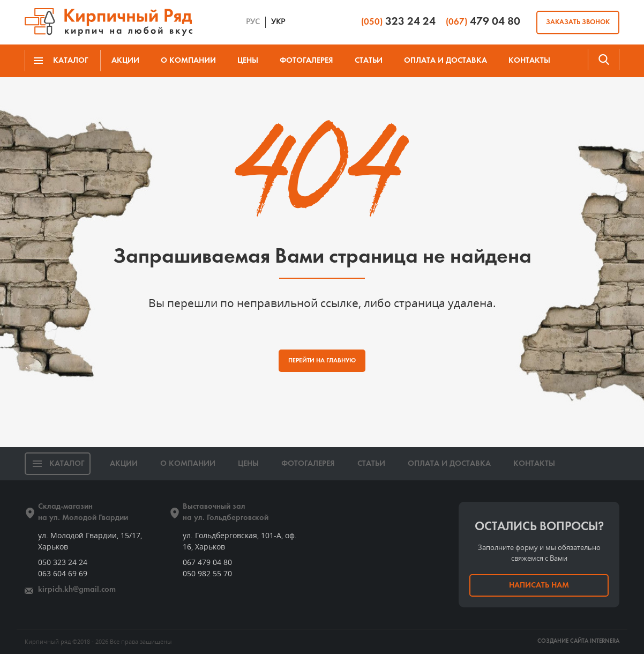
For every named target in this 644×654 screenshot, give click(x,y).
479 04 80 (483, 22)
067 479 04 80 (207, 562)
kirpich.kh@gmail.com (77, 590)
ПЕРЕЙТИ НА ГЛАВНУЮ (322, 361)
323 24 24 (398, 22)
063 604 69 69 (63, 573)
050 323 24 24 (63, 562)
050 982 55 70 (207, 573)
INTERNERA (605, 641)
